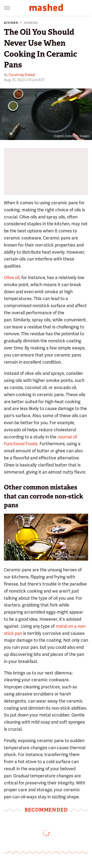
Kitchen (11, 23)
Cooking (31, 23)
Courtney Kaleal (22, 75)
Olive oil (12, 277)
